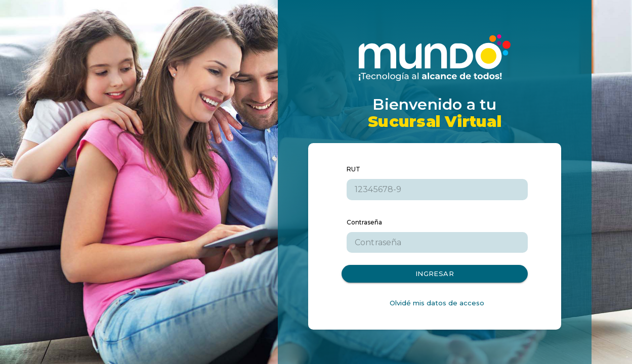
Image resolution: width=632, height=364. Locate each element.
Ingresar (435, 274)
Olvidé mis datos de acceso (437, 303)
